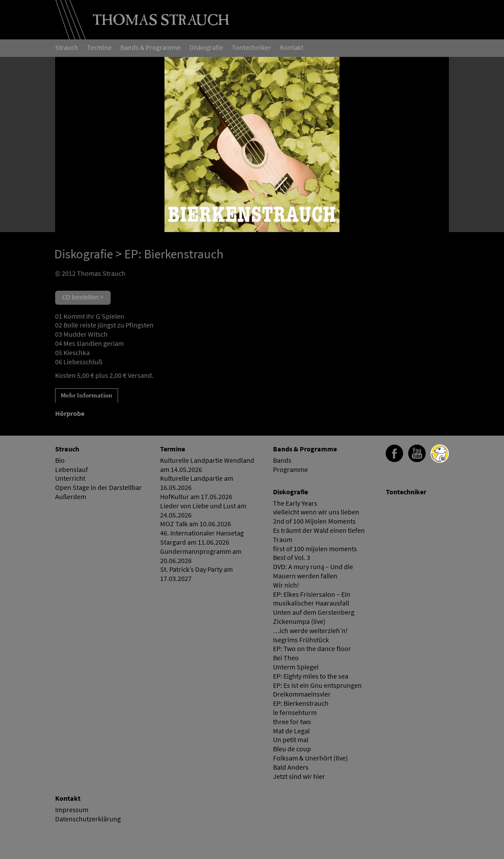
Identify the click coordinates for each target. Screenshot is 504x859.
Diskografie (84, 254)
